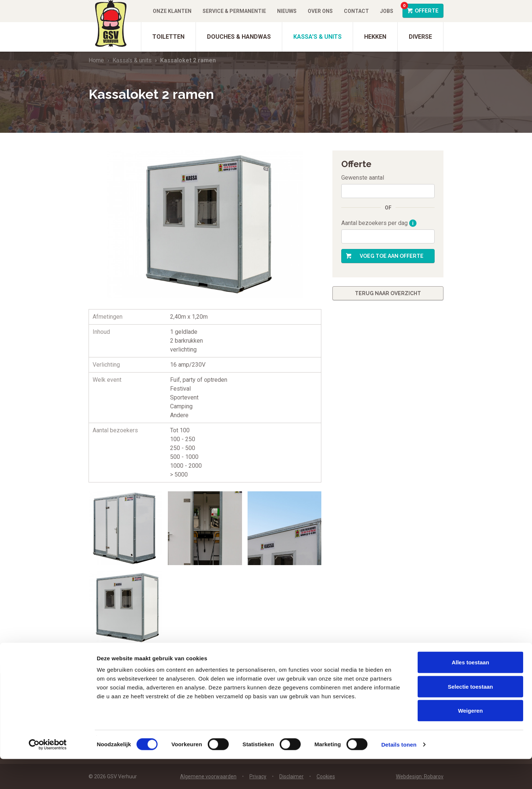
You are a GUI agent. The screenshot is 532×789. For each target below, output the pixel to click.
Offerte (421, 9)
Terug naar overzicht (388, 293)
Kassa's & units (317, 37)
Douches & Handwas (239, 37)
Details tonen (399, 774)
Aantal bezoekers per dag (379, 223)
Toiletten (168, 37)
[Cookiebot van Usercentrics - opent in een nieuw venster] (48, 775)
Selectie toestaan (471, 717)
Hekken (375, 37)
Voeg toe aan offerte (392, 256)
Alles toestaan (470, 692)
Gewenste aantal (363, 178)
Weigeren (470, 740)
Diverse (420, 37)
